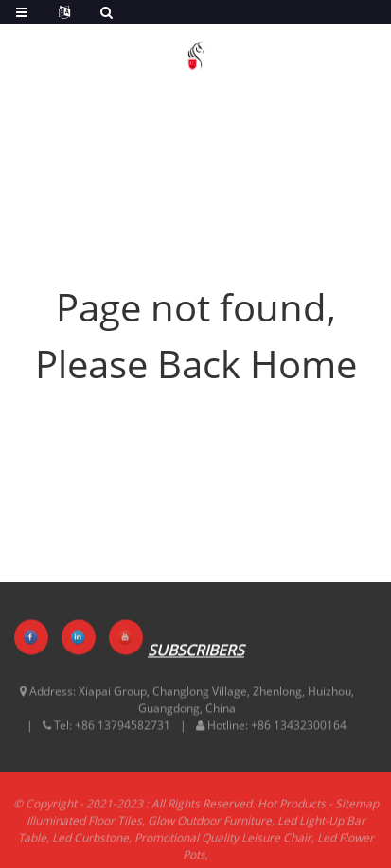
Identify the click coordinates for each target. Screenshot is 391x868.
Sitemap (357, 809)
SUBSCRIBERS (196, 651)
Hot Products (292, 809)
